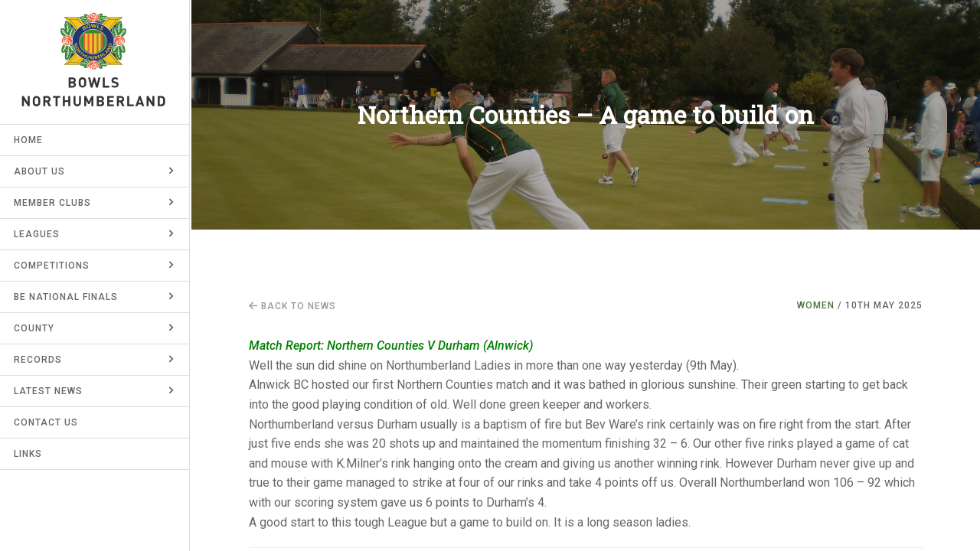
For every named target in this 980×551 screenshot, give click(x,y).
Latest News (50, 391)
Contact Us (47, 422)
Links (29, 454)
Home (30, 140)
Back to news (292, 306)
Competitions (53, 266)
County (36, 328)
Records (39, 360)
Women (816, 305)
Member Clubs (54, 203)
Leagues (38, 234)
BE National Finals (67, 297)
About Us (41, 171)
